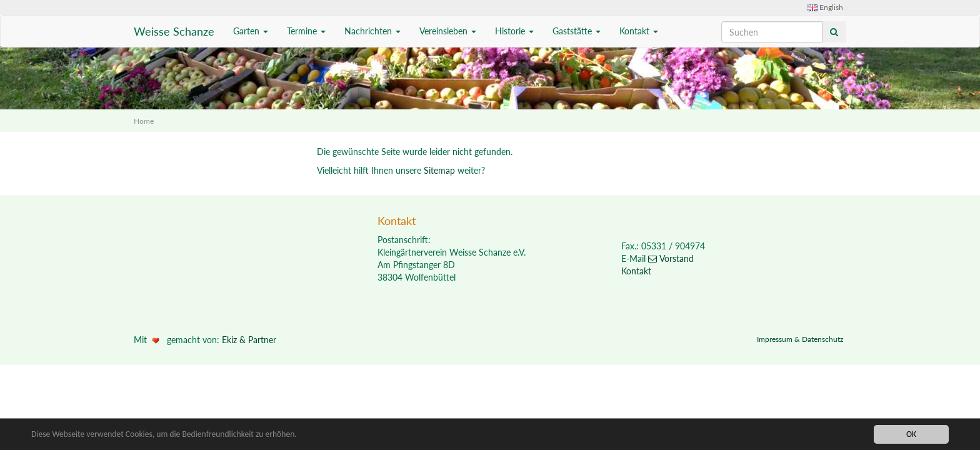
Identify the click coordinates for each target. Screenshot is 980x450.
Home (144, 121)
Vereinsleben (448, 31)
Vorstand (671, 258)
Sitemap (439, 170)
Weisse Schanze (174, 31)
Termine (306, 31)
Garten (251, 31)
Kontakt (639, 31)
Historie (514, 31)
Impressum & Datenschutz (800, 339)
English (825, 7)
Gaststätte (577, 31)
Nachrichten (372, 31)
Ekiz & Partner (249, 340)
